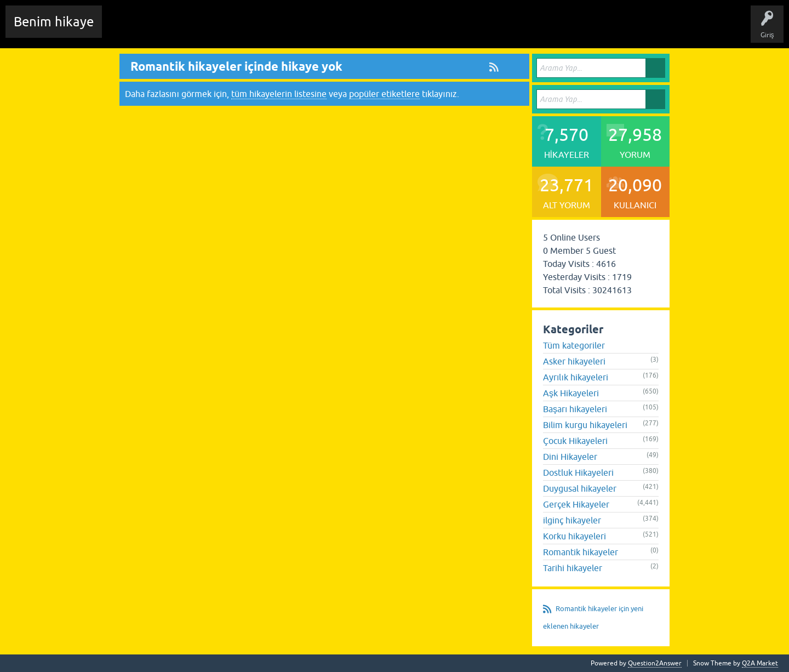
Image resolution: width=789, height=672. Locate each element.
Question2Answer (655, 663)
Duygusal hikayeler (580, 488)
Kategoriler (296, 30)
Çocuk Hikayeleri (575, 441)
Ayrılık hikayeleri (576, 377)
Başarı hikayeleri (575, 409)
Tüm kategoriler (574, 345)
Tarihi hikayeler (573, 568)
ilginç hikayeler (572, 520)
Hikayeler (216, 30)
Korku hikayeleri (574, 536)
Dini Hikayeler (570, 457)
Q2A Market (760, 663)
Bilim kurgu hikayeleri (585, 425)
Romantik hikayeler (581, 552)
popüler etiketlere (384, 94)
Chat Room (127, 30)
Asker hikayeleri (574, 361)
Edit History (173, 30)
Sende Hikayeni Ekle (403, 30)
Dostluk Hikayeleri (578, 472)
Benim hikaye (54, 22)
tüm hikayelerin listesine (279, 94)
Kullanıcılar (342, 30)
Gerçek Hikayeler (576, 504)
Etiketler (255, 30)
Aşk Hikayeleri (571, 393)
